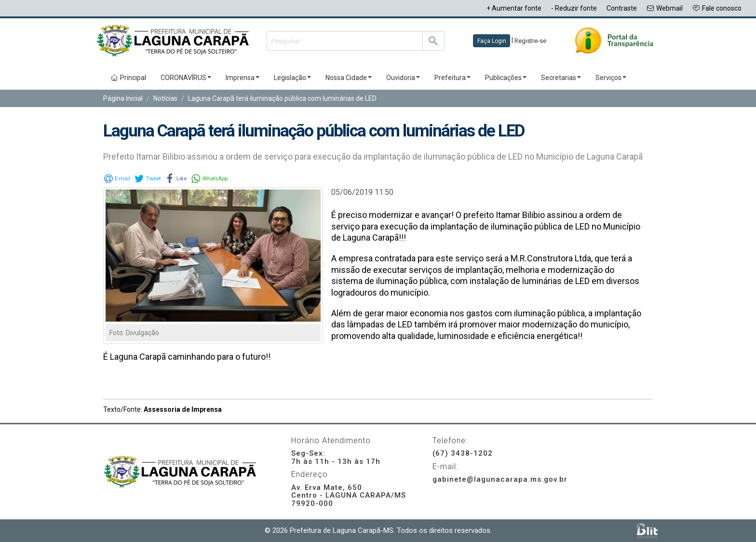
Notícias (165, 98)
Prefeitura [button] (452, 78)
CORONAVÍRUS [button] (186, 78)
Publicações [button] (506, 78)
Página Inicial (123, 98)
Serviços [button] (611, 78)
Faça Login (492, 41)
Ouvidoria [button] (403, 78)
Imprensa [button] (243, 78)
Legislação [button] (292, 78)
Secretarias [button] (561, 78)
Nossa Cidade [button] (349, 78)
